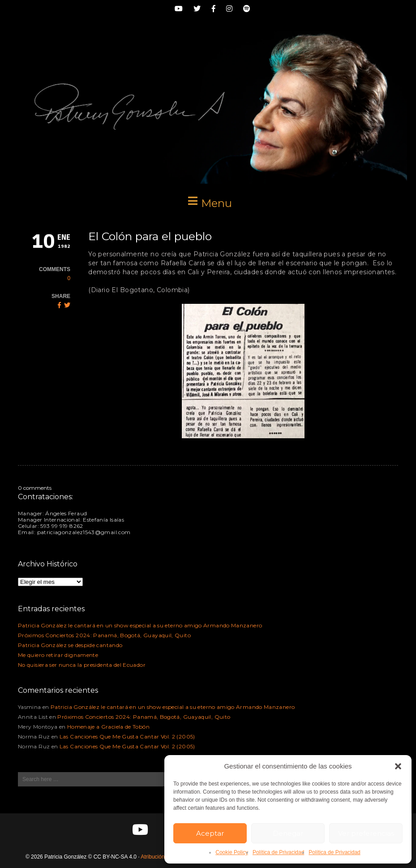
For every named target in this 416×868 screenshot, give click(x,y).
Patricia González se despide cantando (70, 645)
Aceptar (210, 833)
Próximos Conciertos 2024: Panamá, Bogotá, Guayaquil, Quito (104, 635)
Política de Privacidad (278, 852)
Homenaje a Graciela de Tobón (108, 727)
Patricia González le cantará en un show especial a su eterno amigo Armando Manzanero (140, 625)
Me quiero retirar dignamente (58, 655)
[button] (398, 766)
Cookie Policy (232, 852)
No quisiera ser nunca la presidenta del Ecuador (82, 665)
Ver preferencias (366, 833)
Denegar (288, 833)
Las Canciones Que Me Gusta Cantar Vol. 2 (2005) (127, 736)
